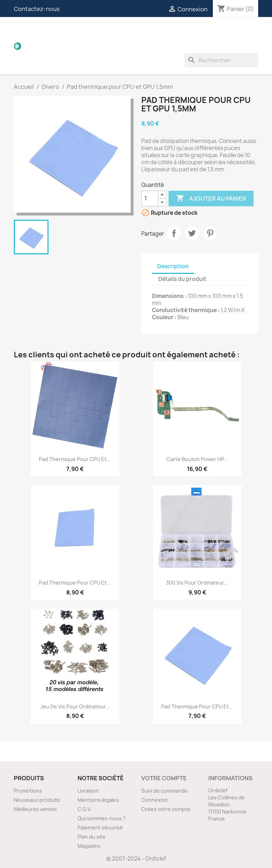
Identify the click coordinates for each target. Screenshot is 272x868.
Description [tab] (173, 266)
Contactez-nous (37, 9)
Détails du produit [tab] (182, 279)
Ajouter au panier (211, 199)
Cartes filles (86, 32)
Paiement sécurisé (100, 827)
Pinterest (210, 233)
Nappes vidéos (138, 32)
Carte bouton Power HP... (197, 459)
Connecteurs (191, 32)
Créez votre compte (166, 809)
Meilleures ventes (35, 809)
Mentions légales (98, 800)
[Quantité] (150, 199)
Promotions (28, 791)
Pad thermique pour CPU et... (75, 459)
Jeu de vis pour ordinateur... (75, 706)
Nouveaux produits (37, 800)
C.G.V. (85, 809)
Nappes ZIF (237, 32)
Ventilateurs (126, 46)
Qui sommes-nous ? (102, 818)
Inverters (81, 46)
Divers (165, 46)
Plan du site (92, 837)
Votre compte (164, 778)
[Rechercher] (221, 60)
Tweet (192, 233)
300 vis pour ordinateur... (197, 583)
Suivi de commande (165, 791)
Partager (174, 233)
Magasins (89, 846)
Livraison (88, 791)
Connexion (155, 800)
